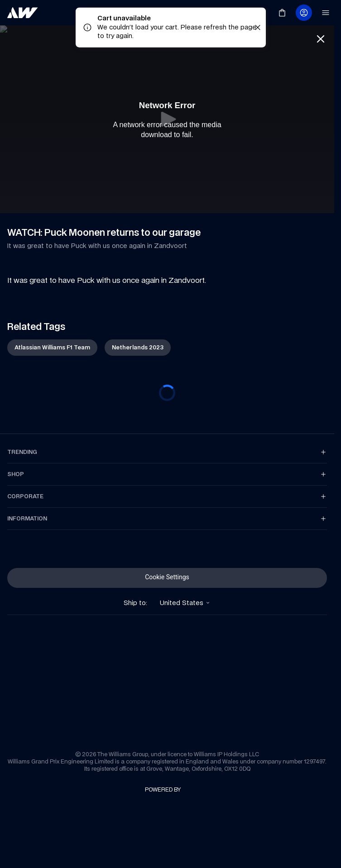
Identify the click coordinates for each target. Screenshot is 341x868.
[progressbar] (167, 393)
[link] (23, 13)
